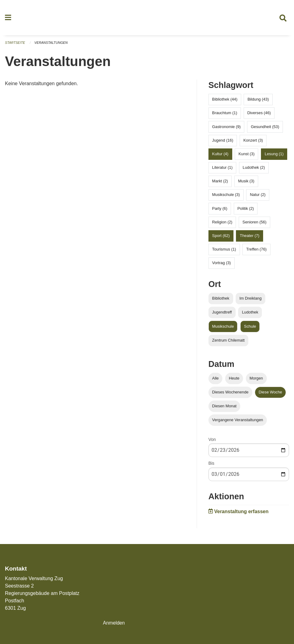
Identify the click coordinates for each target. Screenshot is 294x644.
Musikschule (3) (226, 195)
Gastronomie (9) (226, 127)
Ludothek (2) (254, 168)
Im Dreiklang (250, 299)
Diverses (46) (259, 113)
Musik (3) (246, 182)
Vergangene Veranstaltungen (238, 420)
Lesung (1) (274, 154)
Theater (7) (250, 236)
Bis (211, 464)
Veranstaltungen (52, 43)
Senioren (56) (254, 223)
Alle (215, 378)
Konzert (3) (253, 141)
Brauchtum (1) (225, 113)
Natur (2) (258, 195)
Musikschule (223, 327)
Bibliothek (221, 299)
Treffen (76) (256, 250)
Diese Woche (271, 393)
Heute (234, 378)
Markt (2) (220, 182)
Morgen (256, 378)
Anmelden (114, 623)
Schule (250, 327)
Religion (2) (222, 223)
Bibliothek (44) (225, 100)
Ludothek (250, 313)
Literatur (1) (222, 168)
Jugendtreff (222, 313)
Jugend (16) (223, 141)
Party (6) (220, 209)
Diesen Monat (224, 407)
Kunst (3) (246, 154)
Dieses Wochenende (230, 393)
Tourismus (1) (224, 250)
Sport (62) (221, 236)
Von (212, 440)
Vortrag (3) (221, 263)
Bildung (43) (258, 100)
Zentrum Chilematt (228, 341)
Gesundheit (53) (265, 127)
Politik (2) (246, 209)
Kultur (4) (220, 154)
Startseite (15, 43)
